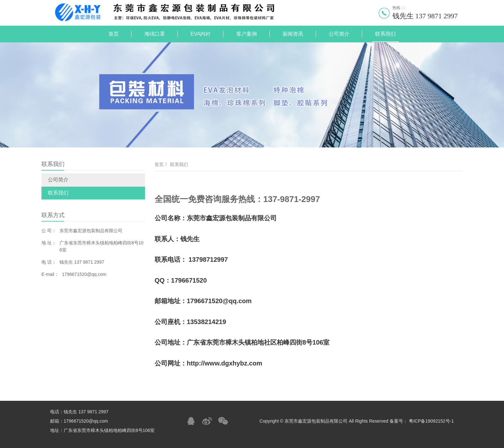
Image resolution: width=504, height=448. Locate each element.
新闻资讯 (293, 34)
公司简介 (339, 34)
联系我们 (385, 34)
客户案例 (247, 34)
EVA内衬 (201, 34)
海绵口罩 (155, 34)
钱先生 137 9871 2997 (425, 16)
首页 (113, 34)
